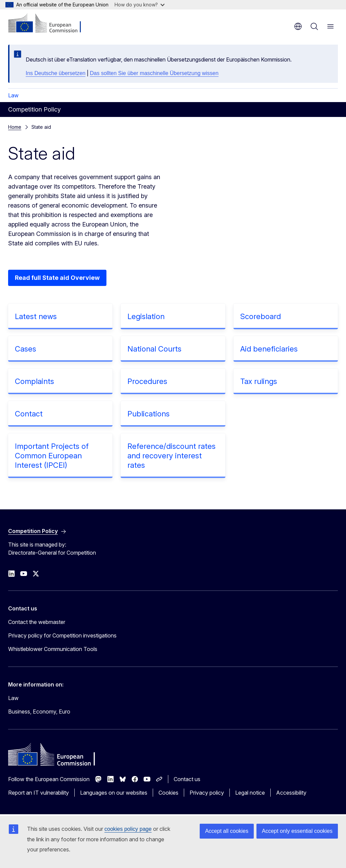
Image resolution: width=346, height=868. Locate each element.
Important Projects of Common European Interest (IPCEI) (52, 456)
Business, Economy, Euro (39, 712)
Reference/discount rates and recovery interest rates (171, 456)
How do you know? (140, 5)
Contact (29, 414)
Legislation (146, 316)
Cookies (168, 793)
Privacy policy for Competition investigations (62, 635)
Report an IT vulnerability (39, 793)
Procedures (147, 381)
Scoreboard (261, 316)
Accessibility (291, 793)
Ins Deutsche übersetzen (56, 73)
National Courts (154, 349)
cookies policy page (128, 829)
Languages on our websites (114, 793)
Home (15, 127)
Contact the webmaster (37, 622)
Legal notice (250, 793)
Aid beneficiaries (269, 349)
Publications (149, 414)
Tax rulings (259, 381)
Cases (26, 349)
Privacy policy (207, 793)
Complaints (34, 381)
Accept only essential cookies (297, 831)
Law (13, 95)
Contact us (187, 779)
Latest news (36, 316)
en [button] (298, 26)
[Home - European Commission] (49, 24)
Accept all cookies (227, 831)
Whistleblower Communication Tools (53, 649)
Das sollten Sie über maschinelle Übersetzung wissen (154, 73)
